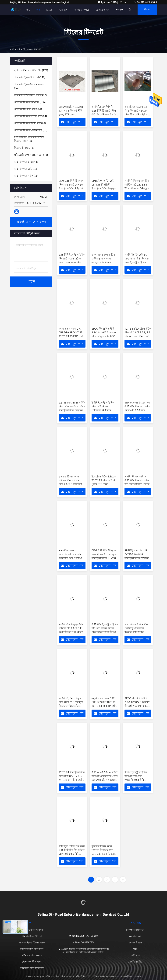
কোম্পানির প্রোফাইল (135, 930)
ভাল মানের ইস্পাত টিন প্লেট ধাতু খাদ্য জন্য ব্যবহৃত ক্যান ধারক (103, 259)
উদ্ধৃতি (146, 10)
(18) (31, 130)
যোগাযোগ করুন (100, 10)
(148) (30, 77)
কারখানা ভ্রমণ (135, 936)
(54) (29, 86)
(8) (27, 162)
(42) (25, 169)
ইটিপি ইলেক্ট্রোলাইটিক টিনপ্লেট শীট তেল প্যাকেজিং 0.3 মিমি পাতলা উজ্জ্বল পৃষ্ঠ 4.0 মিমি (104, 410)
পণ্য (35, 10)
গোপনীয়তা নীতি (135, 962)
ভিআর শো (60, 10)
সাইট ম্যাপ (135, 955)
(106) (30, 102)
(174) (31, 70)
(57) (30, 95)
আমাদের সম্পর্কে (79, 10)
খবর (135, 949)
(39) (25, 148)
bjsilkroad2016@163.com (113, 2)
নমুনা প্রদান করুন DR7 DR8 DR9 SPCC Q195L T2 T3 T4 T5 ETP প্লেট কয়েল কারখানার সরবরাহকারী (71, 336)
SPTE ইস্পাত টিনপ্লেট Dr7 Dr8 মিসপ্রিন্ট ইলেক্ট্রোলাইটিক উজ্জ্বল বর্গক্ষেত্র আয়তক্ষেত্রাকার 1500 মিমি (104, 188)
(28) (30, 123)
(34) (30, 116)
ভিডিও (46, 10)
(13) (31, 155)
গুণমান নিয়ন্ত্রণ (135, 943)
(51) (28, 109)
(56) (29, 139)
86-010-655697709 (145, 2)
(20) (26, 176)
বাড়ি (25, 10)
